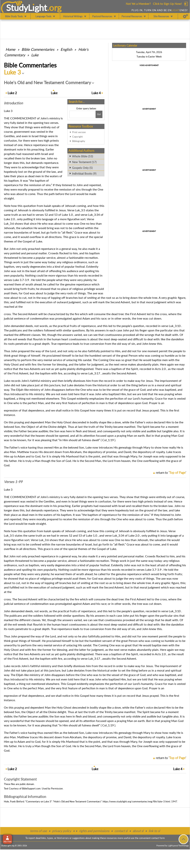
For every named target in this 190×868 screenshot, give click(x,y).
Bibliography (79, 141)
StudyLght (27, 8)
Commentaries (38, 49)
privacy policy (62, 831)
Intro (13, 103)
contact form (158, 838)
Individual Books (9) (84, 173)
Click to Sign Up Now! (167, 4)
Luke (35, 55)
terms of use (39, 831)
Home (10, 49)
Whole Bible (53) (82, 156)
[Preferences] (185, 16)
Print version (79, 132)
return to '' (171, 473)
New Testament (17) (84, 162)
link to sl (154, 831)
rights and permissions (94, 831)
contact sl (121, 831)
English (66, 49)
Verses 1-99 (13, 482)
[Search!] (99, 114)
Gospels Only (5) (82, 168)
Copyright (77, 137)
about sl (138, 831)
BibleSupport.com (31, 788)
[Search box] (82, 114)
